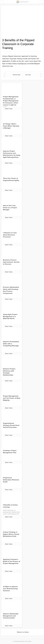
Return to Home (23, 632)
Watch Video (9, 109)
